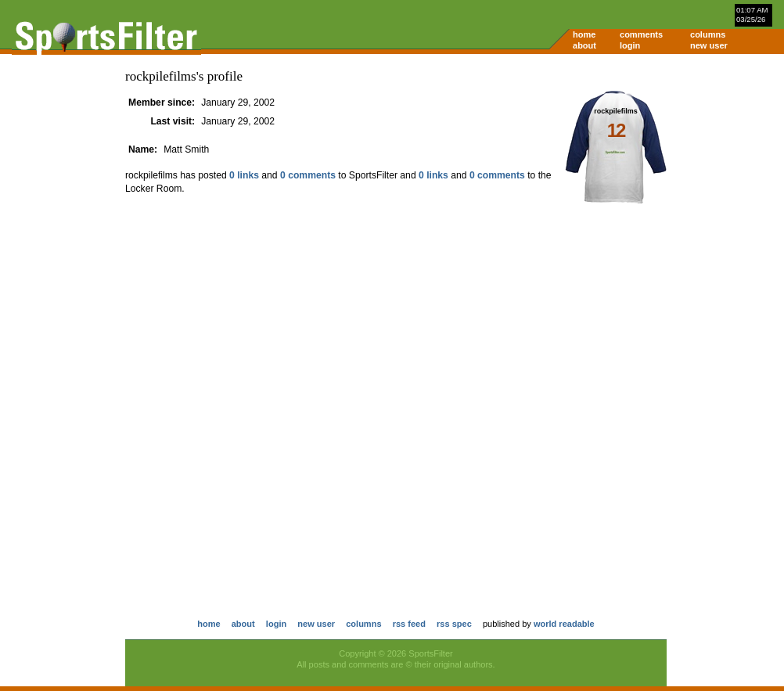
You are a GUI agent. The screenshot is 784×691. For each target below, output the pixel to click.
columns (708, 34)
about (584, 45)
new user (709, 45)
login (630, 45)
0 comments (308, 175)
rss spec (454, 624)
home (584, 34)
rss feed (409, 624)
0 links (244, 175)
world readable (564, 624)
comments (641, 34)
